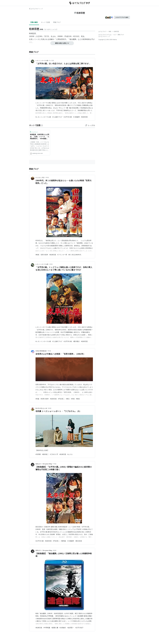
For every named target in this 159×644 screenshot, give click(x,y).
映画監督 (32, 33)
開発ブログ (121, 35)
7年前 (55, 464)
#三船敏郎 (76, 117)
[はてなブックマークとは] (42, 125)
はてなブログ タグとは (105, 35)
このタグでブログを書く (122, 17)
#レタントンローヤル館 (43, 117)
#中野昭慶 (47, 628)
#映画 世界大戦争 (42, 255)
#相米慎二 (45, 454)
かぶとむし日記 (40, 178)
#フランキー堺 (62, 255)
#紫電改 (63, 541)
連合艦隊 (73, 39)
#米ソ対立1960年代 (75, 255)
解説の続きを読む (62, 43)
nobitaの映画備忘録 (41, 351)
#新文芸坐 (79, 541)
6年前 (50, 408)
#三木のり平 (54, 454)
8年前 (55, 550)
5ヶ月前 (52, 61)
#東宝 (68, 399)
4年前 (49, 351)
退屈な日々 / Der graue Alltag (44, 464)
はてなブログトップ (104, 36)
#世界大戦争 (45, 399)
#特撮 (37, 399)
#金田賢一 (71, 628)
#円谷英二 (61, 399)
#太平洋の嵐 (68, 341)
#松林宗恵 (84, 117)
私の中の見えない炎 (41, 408)
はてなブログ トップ (36, 9)
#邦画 (73, 399)
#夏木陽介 (76, 341)
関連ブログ (57, 22)
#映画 (78, 399)
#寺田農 (38, 454)
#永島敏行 (63, 628)
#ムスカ (70, 454)
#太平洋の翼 (68, 117)
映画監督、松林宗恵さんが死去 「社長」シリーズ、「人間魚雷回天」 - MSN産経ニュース (40, 137)
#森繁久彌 (55, 628)
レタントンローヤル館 (42, 61)
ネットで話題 (46, 22)
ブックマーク (34, 132)
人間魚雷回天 (61, 39)
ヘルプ (115, 35)
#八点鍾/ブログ (57, 117)
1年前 (47, 178)
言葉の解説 (34, 22)
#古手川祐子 (79, 628)
